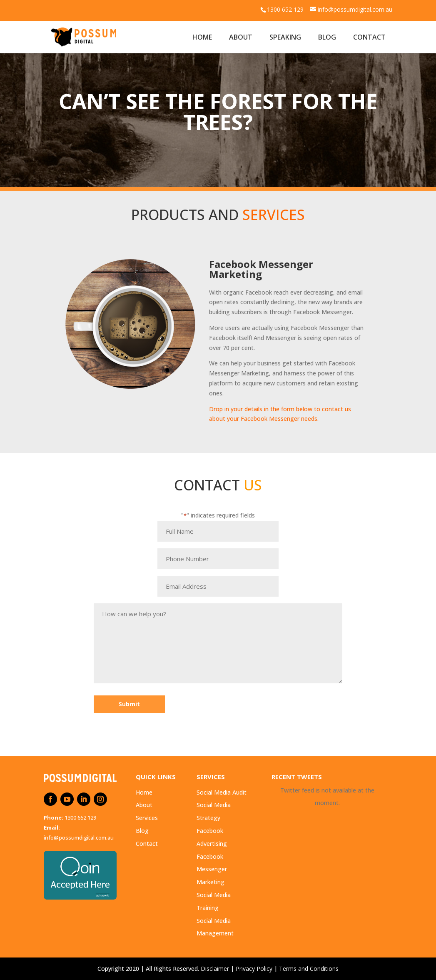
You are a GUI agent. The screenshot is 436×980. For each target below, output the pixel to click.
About (241, 37)
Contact (369, 37)
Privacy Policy (254, 969)
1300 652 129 (80, 817)
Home (202, 37)
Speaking (285, 37)
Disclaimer (215, 969)
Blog (327, 37)
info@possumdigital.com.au (79, 837)
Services (147, 818)
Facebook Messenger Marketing (212, 869)
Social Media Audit (222, 792)
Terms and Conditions (309, 969)
